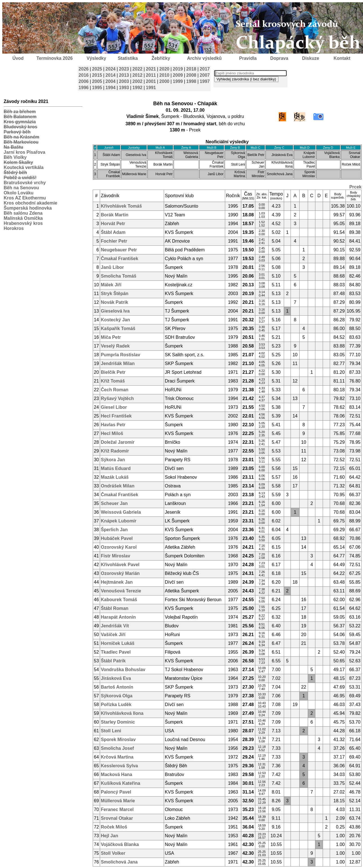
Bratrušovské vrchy (25, 183)
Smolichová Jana (119, 862)
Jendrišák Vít (115, 626)
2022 (138, 69)
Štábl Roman (115, 608)
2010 (164, 75)
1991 (151, 88)
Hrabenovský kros (23, 223)
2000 (164, 81)
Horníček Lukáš (118, 643)
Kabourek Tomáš (119, 600)
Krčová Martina (117, 757)
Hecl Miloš (112, 433)
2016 (84, 75)
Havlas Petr (113, 425)
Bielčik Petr (113, 372)
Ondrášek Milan (118, 486)
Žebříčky (161, 58)
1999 (178, 81)
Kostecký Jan (115, 320)
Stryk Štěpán (115, 294)
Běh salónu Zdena (23, 213)
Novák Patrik (115, 302)
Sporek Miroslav (118, 740)
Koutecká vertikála (24, 167)
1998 (191, 81)
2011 (151, 75)
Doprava (279, 58)
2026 (84, 69)
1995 (97, 88)
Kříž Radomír (115, 451)
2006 (84, 81)
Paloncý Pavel (116, 792)
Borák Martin (115, 215)
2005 (97, 81)
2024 (110, 69)
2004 (110, 81)
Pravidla (248, 58)
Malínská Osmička (23, 218)
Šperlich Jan (114, 530)
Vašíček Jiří (113, 635)
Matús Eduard (116, 468)
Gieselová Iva (115, 311)
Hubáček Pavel (117, 538)
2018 (191, 69)
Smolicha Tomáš (119, 276)
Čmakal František (120, 259)
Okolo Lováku (19, 193)
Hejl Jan (109, 836)
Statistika (128, 58)
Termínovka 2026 (55, 58)
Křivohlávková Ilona (122, 713)
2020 (164, 69)
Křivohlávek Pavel (120, 565)
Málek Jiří (111, 285)
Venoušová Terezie (121, 591)
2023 (124, 69)
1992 (138, 88)
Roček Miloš (114, 827)
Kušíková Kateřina (121, 783)
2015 (97, 75)
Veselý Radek (115, 346)
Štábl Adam (113, 232)
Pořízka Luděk (116, 705)
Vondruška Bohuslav (123, 670)
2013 (124, 75)
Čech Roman (115, 390)
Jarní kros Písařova (25, 152)
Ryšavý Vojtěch (117, 398)
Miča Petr (111, 337)
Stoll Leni (111, 731)
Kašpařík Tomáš (118, 328)
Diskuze (311, 58)
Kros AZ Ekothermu (25, 198)
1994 (110, 88)
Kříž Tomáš (113, 381)
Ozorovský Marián (120, 573)
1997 (205, 81)
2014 (110, 75)
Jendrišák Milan (118, 363)
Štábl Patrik (113, 661)
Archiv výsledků (204, 58)
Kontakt (342, 58)
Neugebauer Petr (119, 250)
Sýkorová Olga (117, 696)
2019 (178, 69)
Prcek (355, 187)
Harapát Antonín (118, 617)
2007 (205, 75)
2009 (178, 75)
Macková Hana (117, 774)
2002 (138, 81)
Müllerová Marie (118, 801)
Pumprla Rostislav (121, 355)
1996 (84, 88)
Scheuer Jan (114, 503)
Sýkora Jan (113, 460)
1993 (124, 88)
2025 (97, 69)
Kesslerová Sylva (119, 766)
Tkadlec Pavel (116, 652)
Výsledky (96, 58)
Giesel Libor (114, 407)
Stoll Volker (113, 853)
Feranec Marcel (117, 809)
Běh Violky (15, 157)
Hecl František (116, 416)
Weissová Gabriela (121, 512)
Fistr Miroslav (116, 556)
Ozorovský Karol (119, 547)
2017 (205, 69)
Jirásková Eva (116, 678)
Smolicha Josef (117, 748)
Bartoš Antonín (117, 687)
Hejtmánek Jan (117, 582)
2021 (151, 69)
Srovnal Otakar (117, 818)
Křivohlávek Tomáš (121, 206)
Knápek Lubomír (119, 521)
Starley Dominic (118, 722)
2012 (138, 75)
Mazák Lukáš (115, 477)
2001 (151, 81)
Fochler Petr (114, 241)
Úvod (18, 58)
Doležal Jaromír (118, 442)
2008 (191, 75)
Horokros (14, 228)
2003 (124, 81)
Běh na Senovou (21, 188)
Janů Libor (112, 267)
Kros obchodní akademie (30, 203)
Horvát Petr (113, 224)
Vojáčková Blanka (120, 844)
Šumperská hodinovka (28, 208)
